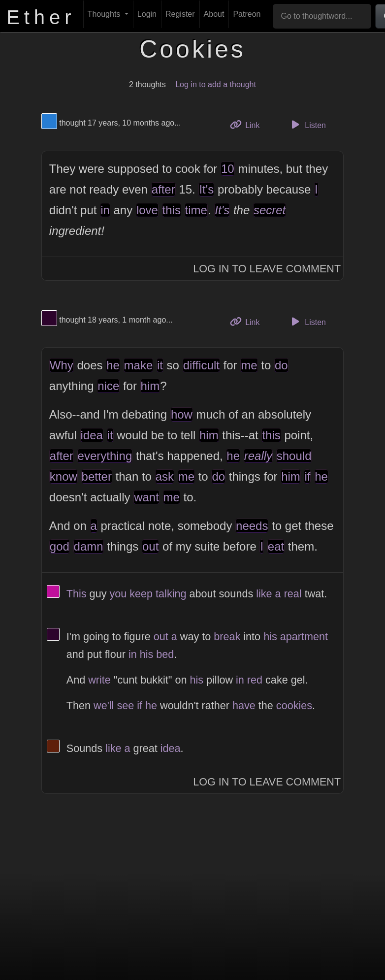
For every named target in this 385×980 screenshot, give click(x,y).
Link (249, 124)
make (139, 365)
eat (276, 546)
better (97, 476)
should (294, 456)
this (172, 210)
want (146, 497)
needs (252, 526)
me (249, 365)
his (270, 637)
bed (165, 654)
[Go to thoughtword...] (322, 16)
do (281, 365)
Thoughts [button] (105, 14)
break (227, 637)
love (147, 210)
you (118, 594)
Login (147, 14)
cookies (294, 705)
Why (62, 365)
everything (105, 456)
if (307, 476)
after (163, 189)
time (196, 210)
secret (270, 210)
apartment (304, 637)
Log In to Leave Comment (267, 269)
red (255, 680)
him (150, 386)
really (258, 456)
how (182, 414)
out (150, 546)
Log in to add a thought (216, 84)
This (77, 594)
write (99, 680)
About (214, 14)
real (293, 594)
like (264, 594)
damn (89, 546)
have (244, 705)
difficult (201, 365)
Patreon (247, 14)
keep (141, 594)
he (113, 365)
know (64, 476)
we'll (104, 705)
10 (228, 169)
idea (92, 435)
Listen (307, 125)
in (105, 210)
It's (206, 189)
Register (180, 14)
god (60, 546)
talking (171, 594)
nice (108, 386)
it (160, 365)
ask (165, 476)
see (125, 705)
